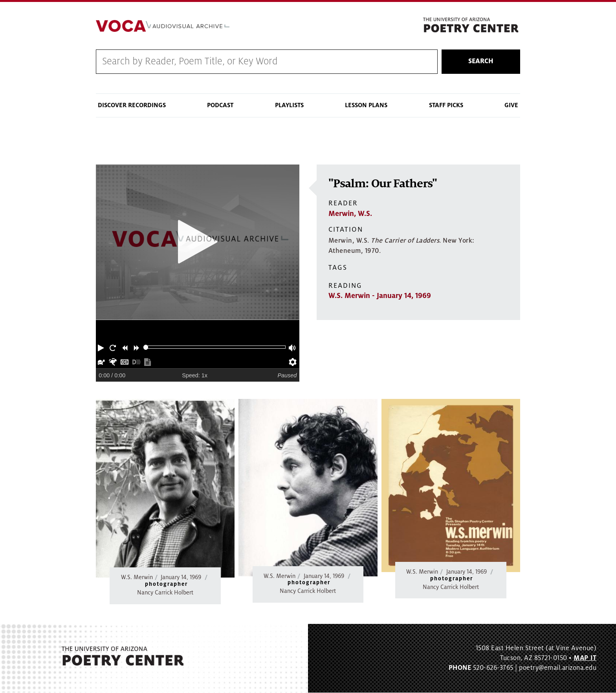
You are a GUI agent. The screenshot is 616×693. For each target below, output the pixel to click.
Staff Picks (446, 105)
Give (511, 105)
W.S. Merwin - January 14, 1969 (380, 296)
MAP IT (585, 658)
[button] (102, 347)
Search (481, 62)
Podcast (220, 105)
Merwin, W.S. (350, 214)
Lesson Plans (366, 105)
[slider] (146, 347)
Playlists (289, 105)
